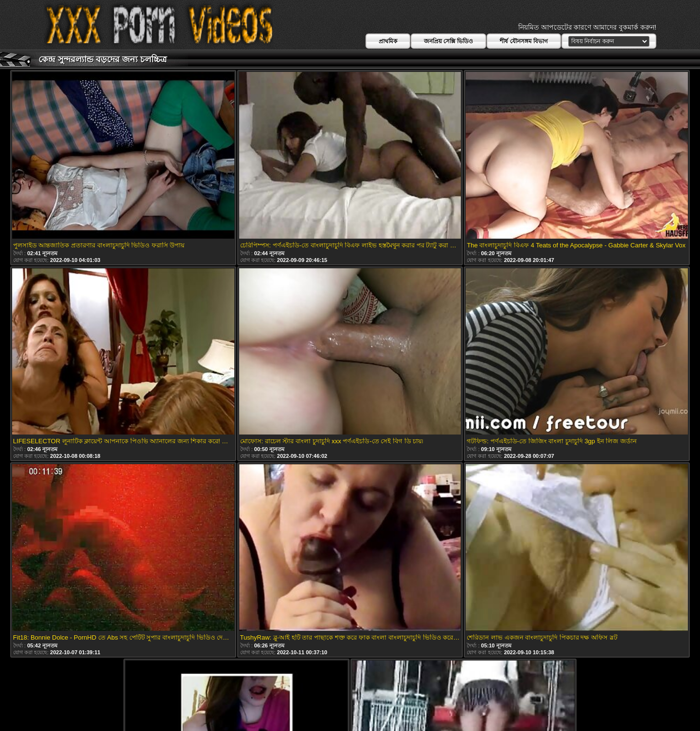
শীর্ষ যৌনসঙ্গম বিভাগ (524, 41)
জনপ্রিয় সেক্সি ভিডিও (449, 41)
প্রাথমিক (388, 41)
